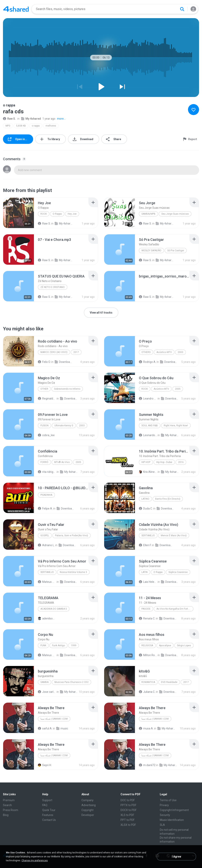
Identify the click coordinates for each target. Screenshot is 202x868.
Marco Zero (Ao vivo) (54, 352)
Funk (43, 645)
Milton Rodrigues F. (148, 655)
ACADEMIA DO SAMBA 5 (54, 609)
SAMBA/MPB (148, 214)
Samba (44, 682)
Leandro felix (148, 399)
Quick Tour (49, 810)
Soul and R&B (150, 426)
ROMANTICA (148, 682)
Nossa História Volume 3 (73, 572)
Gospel (45, 536)
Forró (44, 462)
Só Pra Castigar (176, 251)
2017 (76, 352)
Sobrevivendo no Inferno (67, 389)
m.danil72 (147, 765)
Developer (88, 815)
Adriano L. (46, 545)
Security (165, 815)
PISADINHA (46, 495)
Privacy (164, 805)
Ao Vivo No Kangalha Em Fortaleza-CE (175, 609)
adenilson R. (47, 618)
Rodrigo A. (147, 362)
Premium (9, 800)
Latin (144, 572)
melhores (51, 126)
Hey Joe (72, 214)
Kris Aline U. (148, 472)
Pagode (146, 609)
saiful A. (45, 728)
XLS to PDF (127, 815)
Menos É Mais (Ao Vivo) (174, 536)
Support (47, 800)
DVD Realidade (169, 682)
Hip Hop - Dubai (164, 462)
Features (48, 815)
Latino (145, 499)
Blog (6, 815)
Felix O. (44, 362)
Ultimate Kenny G (64, 426)
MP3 (8, 126)
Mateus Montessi (47, 582)
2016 (181, 462)
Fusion (44, 426)
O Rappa (57, 214)
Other (44, 389)
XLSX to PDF (128, 825)
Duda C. (146, 509)
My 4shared (31, 119)
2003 (180, 352)
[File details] (19, 213)
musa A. (146, 728)
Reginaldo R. (47, 399)
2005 (178, 389)
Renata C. (147, 618)
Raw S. (9, 119)
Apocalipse (165, 645)
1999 (74, 645)
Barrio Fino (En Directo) (168, 499)
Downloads (64, 362)
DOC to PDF (128, 800)
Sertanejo (148, 536)
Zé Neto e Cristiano (53, 287)
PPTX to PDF (128, 805)
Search (7, 805)
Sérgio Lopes (184, 645)
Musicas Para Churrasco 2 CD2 (72, 682)
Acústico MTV (164, 352)
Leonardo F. (148, 435)
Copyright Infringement (174, 810)
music (62, 728)
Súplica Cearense (178, 572)
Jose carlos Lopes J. (47, 692)
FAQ (45, 805)
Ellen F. (145, 545)
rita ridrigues (47, 472)
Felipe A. (45, 509)
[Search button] (182, 9)
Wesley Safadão (151, 251)
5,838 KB (21, 126)
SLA (162, 825)
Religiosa (147, 645)
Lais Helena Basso (148, 582)
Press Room (11, 810)
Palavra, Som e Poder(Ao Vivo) (72, 536)
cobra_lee (46, 435)
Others (146, 352)
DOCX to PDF (129, 810)
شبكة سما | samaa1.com (54, 719)
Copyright (87, 810)
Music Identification (172, 820)
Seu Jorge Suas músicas (175, 214)
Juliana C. (147, 692)
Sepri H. (45, 765)
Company (87, 800)
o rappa (36, 126)
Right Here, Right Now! (176, 426)
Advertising (89, 805)
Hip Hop (146, 462)
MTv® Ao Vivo (62, 462)
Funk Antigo (58, 645)
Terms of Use (168, 800)
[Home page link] (16, 9)
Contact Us (49, 820)
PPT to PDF (128, 820)
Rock (44, 214)
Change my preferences (35, 861)
